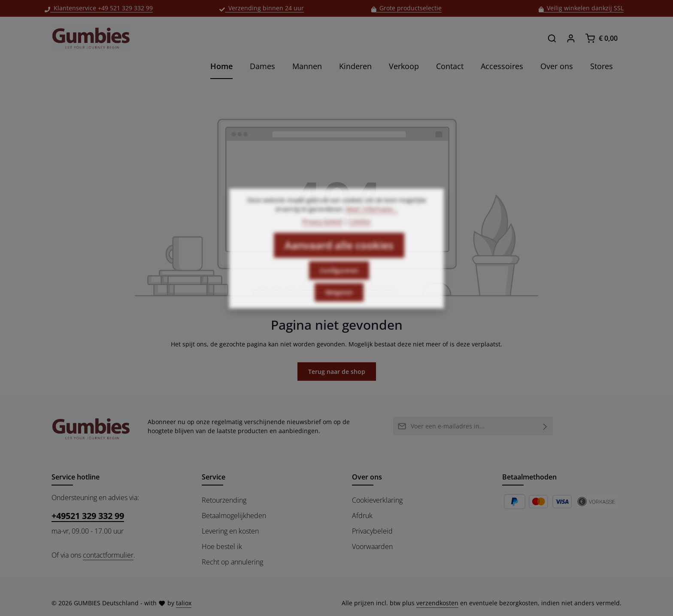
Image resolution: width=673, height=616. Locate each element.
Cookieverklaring (377, 500)
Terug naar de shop (337, 372)
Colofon (360, 235)
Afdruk (362, 516)
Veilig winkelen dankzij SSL (581, 8)
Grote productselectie (406, 8)
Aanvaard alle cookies (339, 258)
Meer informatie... (372, 222)
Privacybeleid (372, 531)
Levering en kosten (230, 531)
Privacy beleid (322, 235)
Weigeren (339, 305)
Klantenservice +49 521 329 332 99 (99, 8)
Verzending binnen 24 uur (262, 8)
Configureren (339, 284)
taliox (184, 603)
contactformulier (108, 555)
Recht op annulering (232, 562)
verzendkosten (437, 603)
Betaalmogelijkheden (234, 516)
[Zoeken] (552, 38)
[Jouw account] (571, 38)
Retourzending (224, 500)
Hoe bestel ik (222, 546)
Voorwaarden (372, 546)
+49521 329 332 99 (88, 516)
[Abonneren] (545, 426)
